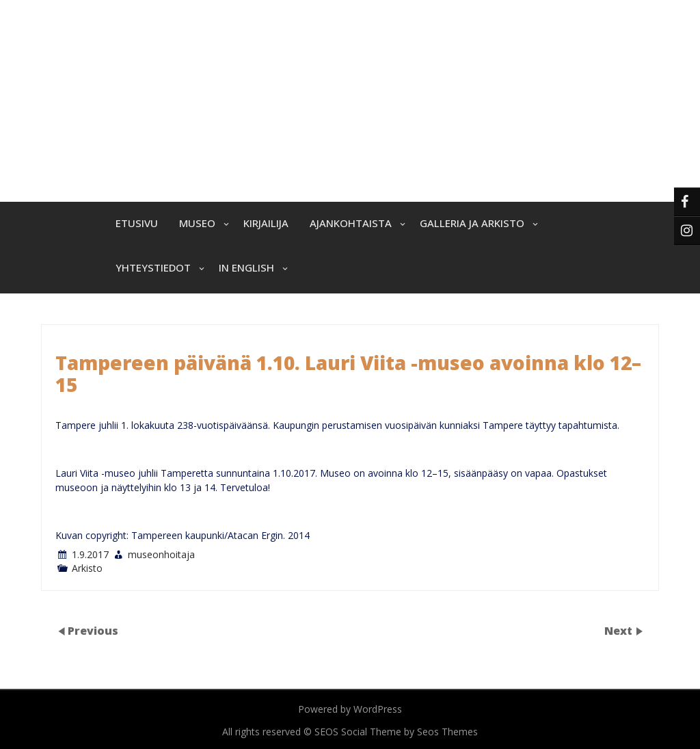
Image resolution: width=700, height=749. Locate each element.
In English (246, 267)
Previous (93, 631)
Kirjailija (266, 223)
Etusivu (137, 223)
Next (620, 631)
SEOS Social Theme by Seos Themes (396, 732)
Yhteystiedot (153, 267)
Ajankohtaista (351, 223)
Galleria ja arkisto (472, 223)
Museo (197, 223)
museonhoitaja (161, 554)
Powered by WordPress (350, 709)
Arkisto (87, 568)
